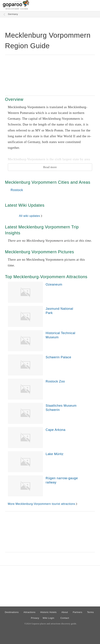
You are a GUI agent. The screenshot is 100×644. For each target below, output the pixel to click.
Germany (13, 14)
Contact (65, 618)
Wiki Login (49, 618)
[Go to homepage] (16, 6)
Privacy (35, 618)
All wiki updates (30, 216)
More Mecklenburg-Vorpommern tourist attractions (42, 504)
